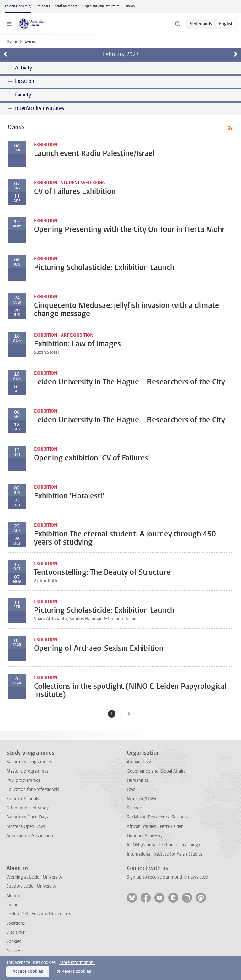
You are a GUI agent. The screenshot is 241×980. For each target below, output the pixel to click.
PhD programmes (23, 780)
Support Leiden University (31, 886)
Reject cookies (76, 971)
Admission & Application (30, 836)
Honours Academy (145, 836)
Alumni (13, 896)
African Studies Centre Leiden (155, 827)
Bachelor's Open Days (27, 817)
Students (43, 6)
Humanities (138, 780)
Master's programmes (27, 771)
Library (130, 6)
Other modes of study (27, 808)
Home (12, 41)
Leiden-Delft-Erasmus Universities (39, 914)
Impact (13, 905)
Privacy (13, 951)
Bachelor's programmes (29, 762)
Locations (16, 923)
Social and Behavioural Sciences (158, 817)
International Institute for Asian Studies (165, 854)
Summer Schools (23, 799)
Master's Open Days (26, 827)
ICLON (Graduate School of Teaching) (163, 845)
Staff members (66, 6)
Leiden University (18, 6)
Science (134, 808)
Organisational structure (101, 6)
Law (131, 789)
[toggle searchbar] (178, 24)
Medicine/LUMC (142, 799)
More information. (77, 963)
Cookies (14, 942)
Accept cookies (28, 971)
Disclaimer (16, 932)
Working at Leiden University (34, 877)
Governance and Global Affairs (156, 771)
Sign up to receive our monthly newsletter (168, 877)
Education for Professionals (33, 789)
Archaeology (139, 762)
